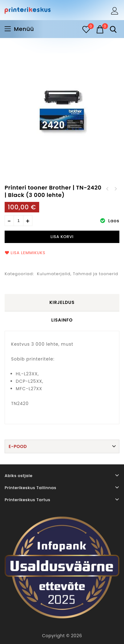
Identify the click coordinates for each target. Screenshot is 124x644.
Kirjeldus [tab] (62, 302)
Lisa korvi (62, 237)
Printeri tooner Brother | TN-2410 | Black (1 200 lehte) (115, 189)
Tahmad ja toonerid (95, 274)
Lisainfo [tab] (62, 320)
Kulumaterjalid (54, 274)
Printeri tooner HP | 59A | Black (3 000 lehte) (107, 189)
